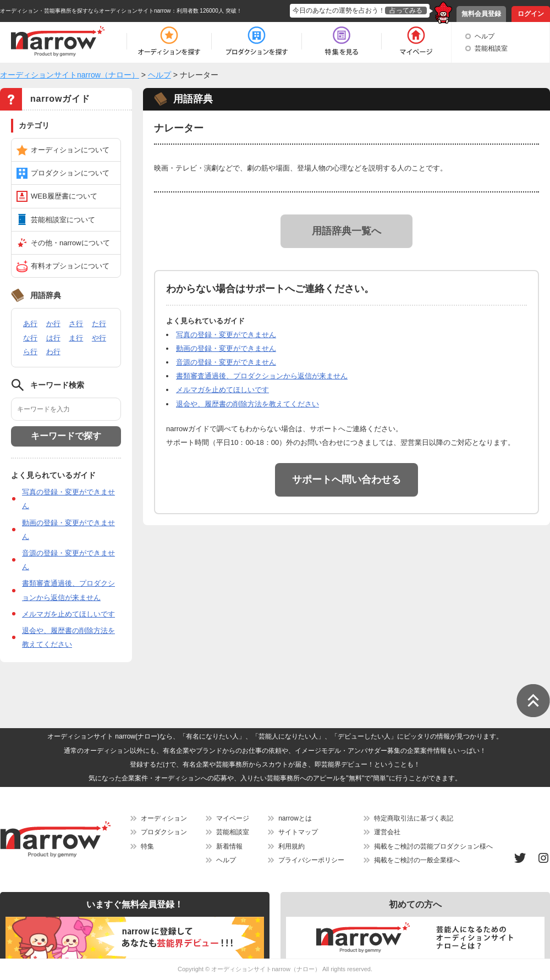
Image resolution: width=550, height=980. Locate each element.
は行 (53, 338)
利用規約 (291, 846)
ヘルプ (485, 36)
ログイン (531, 14)
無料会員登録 (481, 14)
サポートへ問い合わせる (346, 480)
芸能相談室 (491, 48)
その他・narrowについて (70, 243)
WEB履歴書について (64, 196)
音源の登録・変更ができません (226, 362)
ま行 (76, 338)
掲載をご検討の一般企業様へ (417, 860)
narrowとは (295, 818)
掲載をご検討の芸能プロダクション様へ (433, 846)
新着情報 (229, 846)
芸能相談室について (63, 220)
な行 (30, 338)
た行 (99, 324)
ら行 (30, 352)
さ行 (76, 324)
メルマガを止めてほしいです (68, 614)
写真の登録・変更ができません (226, 335)
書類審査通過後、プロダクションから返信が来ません (262, 376)
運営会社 (387, 832)
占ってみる (406, 10)
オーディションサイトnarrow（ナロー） (266, 969)
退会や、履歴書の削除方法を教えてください (248, 404)
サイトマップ (298, 832)
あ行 (30, 324)
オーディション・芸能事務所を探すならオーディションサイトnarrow (86, 11)
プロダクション (164, 832)
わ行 (53, 352)
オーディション (164, 818)
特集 (147, 846)
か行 (53, 324)
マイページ (233, 818)
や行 (99, 338)
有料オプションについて (70, 266)
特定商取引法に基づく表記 (414, 818)
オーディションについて (70, 150)
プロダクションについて (70, 173)
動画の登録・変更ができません (226, 348)
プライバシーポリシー (311, 860)
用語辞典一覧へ (346, 231)
